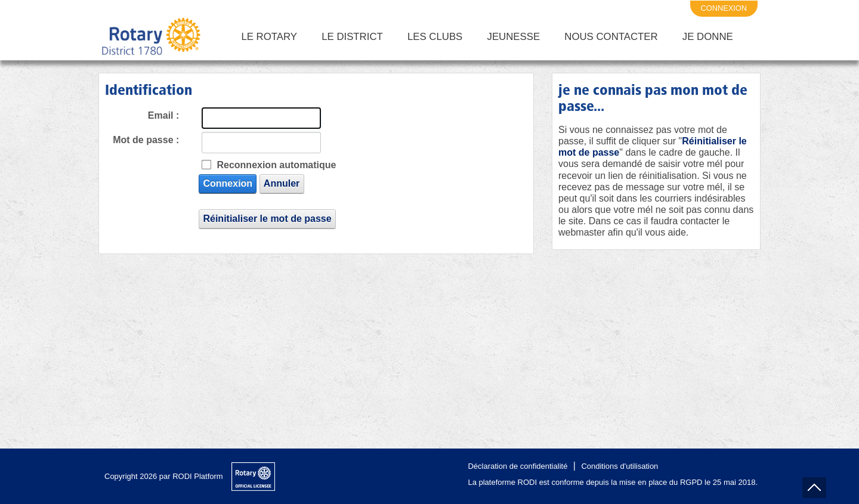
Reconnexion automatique (276, 165)
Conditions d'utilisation (619, 466)
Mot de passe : (146, 140)
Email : (163, 115)
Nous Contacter (611, 37)
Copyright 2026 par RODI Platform (164, 476)
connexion (724, 8)
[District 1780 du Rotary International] (151, 37)
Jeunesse (514, 37)
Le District (352, 37)
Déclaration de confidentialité (517, 466)
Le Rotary (269, 37)
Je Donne (708, 37)
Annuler (282, 183)
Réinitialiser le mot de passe (267, 219)
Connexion (228, 183)
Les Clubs (435, 37)
